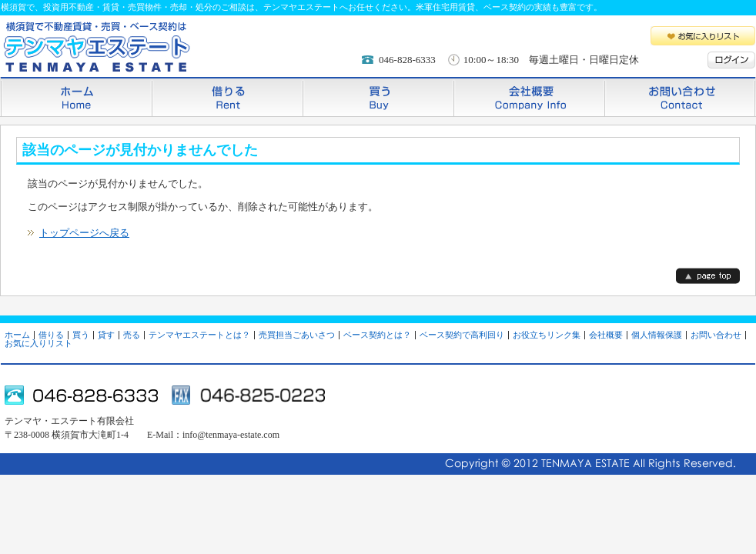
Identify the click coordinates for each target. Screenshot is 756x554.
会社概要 (529, 97)
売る (132, 335)
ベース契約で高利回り (462, 335)
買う (378, 97)
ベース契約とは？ (377, 335)
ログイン (731, 60)
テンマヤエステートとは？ (199, 335)
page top (708, 276)
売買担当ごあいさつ (297, 335)
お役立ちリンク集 (547, 335)
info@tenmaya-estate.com (231, 435)
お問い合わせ (680, 97)
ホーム (76, 97)
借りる (227, 97)
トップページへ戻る (84, 233)
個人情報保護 (657, 335)
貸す (106, 335)
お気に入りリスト (703, 36)
